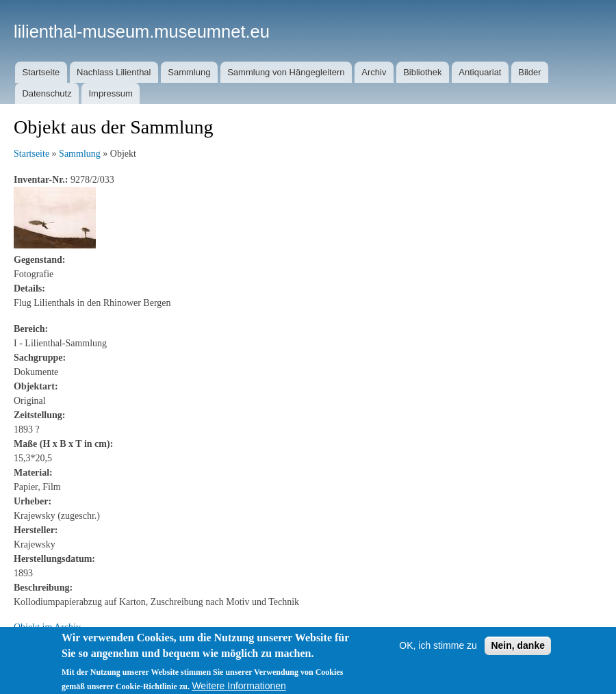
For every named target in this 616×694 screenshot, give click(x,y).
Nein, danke (518, 652)
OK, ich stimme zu (438, 652)
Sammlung (189, 72)
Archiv (374, 72)
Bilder (529, 72)
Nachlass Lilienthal (114, 72)
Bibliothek (422, 72)
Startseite (41, 72)
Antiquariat (480, 72)
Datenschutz (47, 93)
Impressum (110, 93)
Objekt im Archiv (47, 627)
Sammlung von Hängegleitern (286, 72)
